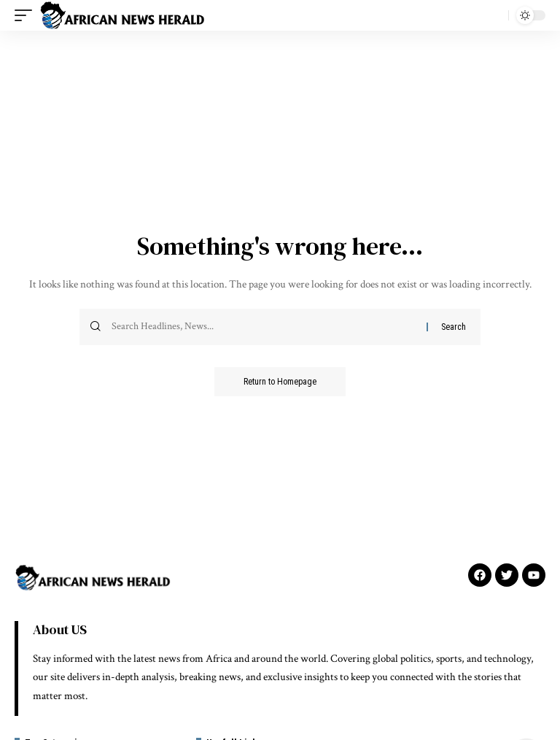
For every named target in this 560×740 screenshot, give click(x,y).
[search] (494, 15)
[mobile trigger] (27, 15)
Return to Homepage (280, 382)
